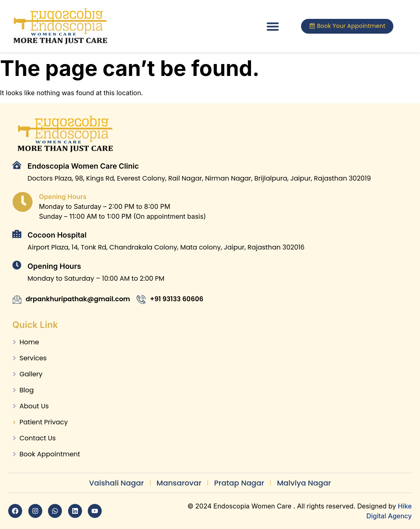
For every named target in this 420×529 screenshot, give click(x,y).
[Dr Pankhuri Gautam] (270, 390)
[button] (273, 26)
